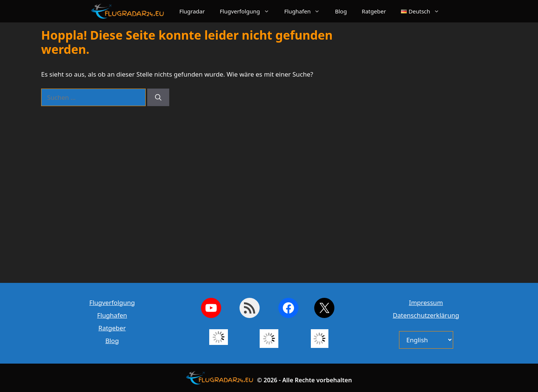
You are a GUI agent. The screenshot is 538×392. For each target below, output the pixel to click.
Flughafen (306, 11)
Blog (341, 11)
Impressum (426, 303)
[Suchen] (158, 98)
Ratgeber (374, 11)
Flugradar (192, 11)
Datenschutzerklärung (426, 315)
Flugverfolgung (248, 11)
